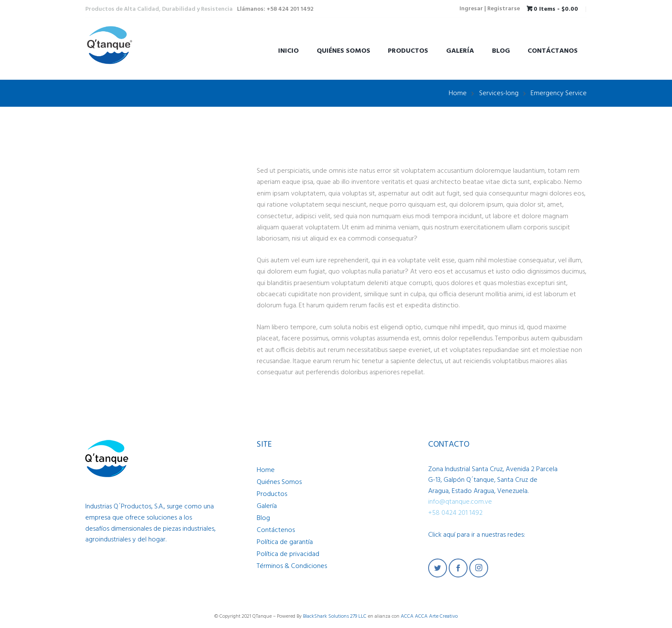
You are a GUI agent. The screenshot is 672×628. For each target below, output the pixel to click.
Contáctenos (276, 529)
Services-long (499, 93)
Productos (408, 51)
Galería (460, 51)
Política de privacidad (288, 553)
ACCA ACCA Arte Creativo (429, 616)
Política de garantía (285, 541)
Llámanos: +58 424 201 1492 (275, 9)
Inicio (288, 51)
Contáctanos (553, 51)
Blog (501, 51)
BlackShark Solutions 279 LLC (335, 616)
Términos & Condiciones (292, 565)
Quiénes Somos (343, 51)
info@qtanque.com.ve (460, 502)
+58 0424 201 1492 (455, 512)
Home (458, 93)
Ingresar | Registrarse (490, 10)
